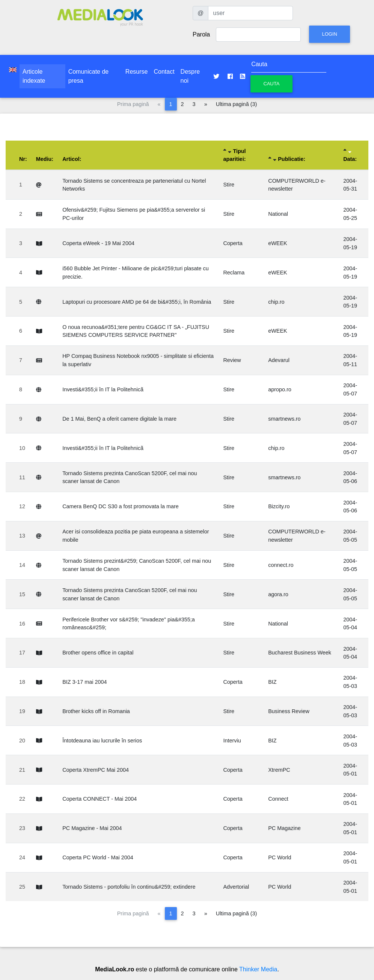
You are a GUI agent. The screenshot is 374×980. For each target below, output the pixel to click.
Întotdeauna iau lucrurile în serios (102, 741)
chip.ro (276, 302)
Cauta (271, 84)
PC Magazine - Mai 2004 (92, 828)
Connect (278, 799)
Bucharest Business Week (300, 653)
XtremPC (279, 770)
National (278, 214)
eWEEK (277, 243)
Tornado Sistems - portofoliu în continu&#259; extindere (129, 887)
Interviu (232, 741)
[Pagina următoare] (206, 104)
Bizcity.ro (279, 506)
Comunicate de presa (89, 76)
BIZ (272, 682)
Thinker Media (258, 969)
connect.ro (281, 565)
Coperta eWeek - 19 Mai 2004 (98, 243)
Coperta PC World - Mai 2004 (98, 857)
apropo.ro (280, 389)
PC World (280, 857)
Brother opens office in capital (98, 653)
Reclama (234, 273)
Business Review (289, 711)
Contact (164, 72)
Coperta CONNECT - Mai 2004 (100, 799)
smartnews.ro (284, 419)
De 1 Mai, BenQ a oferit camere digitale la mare (119, 419)
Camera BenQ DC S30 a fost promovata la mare (121, 506)
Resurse (137, 72)
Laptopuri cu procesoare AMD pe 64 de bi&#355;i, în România (137, 302)
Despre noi (190, 76)
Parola (201, 34)
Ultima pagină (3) (237, 104)
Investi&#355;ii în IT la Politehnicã (103, 389)
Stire (229, 185)
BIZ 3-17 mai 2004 (84, 682)
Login (329, 34)
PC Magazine (284, 828)
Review (232, 360)
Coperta (233, 243)
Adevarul (279, 360)
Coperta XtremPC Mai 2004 (96, 770)
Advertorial (236, 887)
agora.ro (278, 594)
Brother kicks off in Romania (96, 711)
